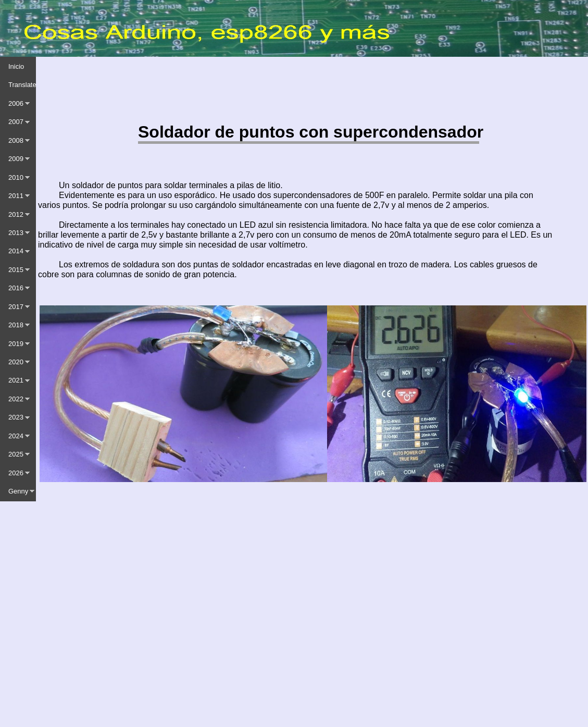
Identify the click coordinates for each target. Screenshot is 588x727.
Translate (22, 85)
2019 (16, 344)
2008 (16, 140)
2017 (16, 307)
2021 (16, 380)
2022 (16, 399)
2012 (16, 214)
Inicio (16, 66)
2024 (16, 436)
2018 (16, 325)
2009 (16, 159)
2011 (16, 196)
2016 (16, 288)
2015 (16, 270)
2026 (16, 473)
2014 (16, 251)
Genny (18, 491)
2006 (16, 103)
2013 (16, 233)
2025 (16, 454)
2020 (16, 362)
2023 (16, 417)
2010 (16, 177)
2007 (16, 122)
